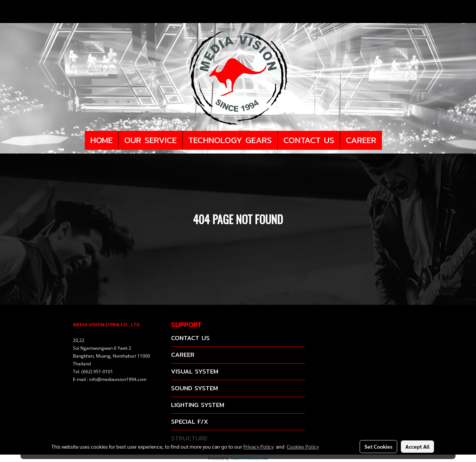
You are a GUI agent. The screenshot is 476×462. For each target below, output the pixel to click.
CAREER (361, 140)
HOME (102, 140)
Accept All (417, 446)
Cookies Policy (303, 446)
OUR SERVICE (150, 140)
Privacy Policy (258, 446)
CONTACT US (309, 140)
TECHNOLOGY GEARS (230, 140)
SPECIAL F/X (189, 422)
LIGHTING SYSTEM (198, 405)
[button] (389, 140)
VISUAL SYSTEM (195, 371)
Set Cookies (378, 446)
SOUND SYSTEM (194, 388)
